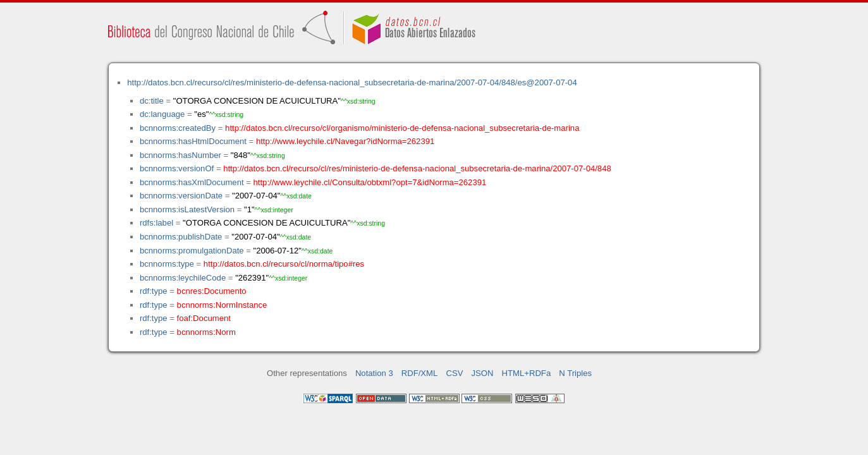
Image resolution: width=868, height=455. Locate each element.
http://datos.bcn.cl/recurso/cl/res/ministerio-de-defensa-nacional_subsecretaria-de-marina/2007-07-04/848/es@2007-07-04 (352, 82)
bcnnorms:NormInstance (222, 305)
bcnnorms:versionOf (177, 168)
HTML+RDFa (527, 373)
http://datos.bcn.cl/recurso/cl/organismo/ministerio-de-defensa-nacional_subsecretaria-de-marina (402, 128)
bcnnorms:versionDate (181, 196)
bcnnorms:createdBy (178, 128)
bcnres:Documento (212, 291)
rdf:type (154, 291)
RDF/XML (420, 373)
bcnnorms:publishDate (181, 237)
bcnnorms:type (167, 264)
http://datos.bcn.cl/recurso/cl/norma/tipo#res (284, 264)
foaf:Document (204, 318)
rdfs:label (156, 223)
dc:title (152, 101)
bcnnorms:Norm (206, 332)
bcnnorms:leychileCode (183, 278)
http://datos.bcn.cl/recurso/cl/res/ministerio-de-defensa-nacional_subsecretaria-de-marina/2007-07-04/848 (417, 168)
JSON (483, 373)
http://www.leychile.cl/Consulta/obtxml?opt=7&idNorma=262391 (370, 182)
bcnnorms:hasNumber (180, 155)
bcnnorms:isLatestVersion (187, 209)
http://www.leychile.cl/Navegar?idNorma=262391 (345, 141)
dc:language (162, 114)
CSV (454, 373)
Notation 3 (374, 373)
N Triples (575, 373)
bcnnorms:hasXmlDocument (192, 182)
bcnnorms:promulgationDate (192, 251)
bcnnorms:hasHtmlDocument (193, 141)
